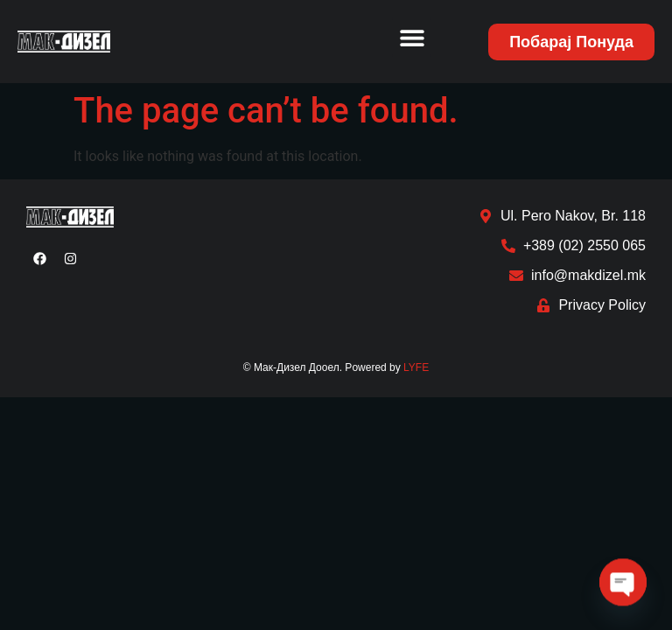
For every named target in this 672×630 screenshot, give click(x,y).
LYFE (416, 367)
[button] (412, 37)
